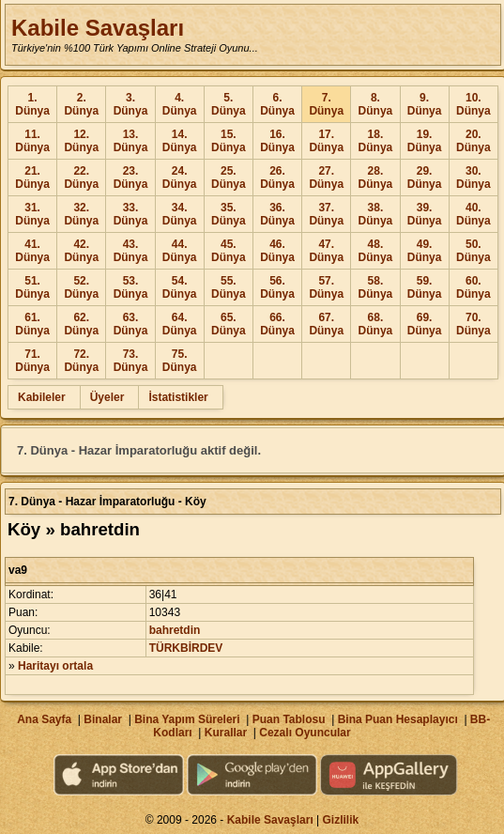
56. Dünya (277, 287)
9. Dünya (425, 104)
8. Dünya (376, 104)
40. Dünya (473, 214)
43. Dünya (131, 251)
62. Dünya (81, 324)
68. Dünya (376, 324)
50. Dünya (473, 251)
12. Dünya (81, 141)
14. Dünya (180, 141)
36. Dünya (277, 214)
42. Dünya (81, 251)
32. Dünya (81, 214)
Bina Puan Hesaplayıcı (398, 719)
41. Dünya (32, 251)
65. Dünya (229, 324)
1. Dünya (32, 104)
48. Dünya (376, 251)
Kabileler (42, 397)
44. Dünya (180, 251)
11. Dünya (32, 141)
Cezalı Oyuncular (305, 733)
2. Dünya (81, 104)
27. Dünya (326, 178)
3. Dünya (131, 104)
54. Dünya (180, 287)
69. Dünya (425, 324)
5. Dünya (229, 104)
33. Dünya (131, 214)
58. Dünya (376, 287)
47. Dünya (326, 251)
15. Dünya (229, 141)
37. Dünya (326, 214)
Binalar (103, 719)
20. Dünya (473, 141)
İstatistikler (178, 397)
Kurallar (226, 733)
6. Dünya (277, 104)
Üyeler (107, 397)
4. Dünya (180, 104)
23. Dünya (131, 178)
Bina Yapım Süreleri (187, 719)
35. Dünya (229, 214)
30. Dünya (473, 178)
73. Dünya (131, 361)
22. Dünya (81, 178)
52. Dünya (81, 287)
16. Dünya (277, 141)
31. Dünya (32, 214)
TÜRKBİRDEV (186, 648)
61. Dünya (32, 324)
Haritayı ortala (55, 666)
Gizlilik (341, 820)
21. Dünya (32, 178)
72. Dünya (81, 361)
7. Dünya (326, 104)
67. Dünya (326, 324)
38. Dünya (376, 214)
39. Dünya (425, 214)
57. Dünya (326, 287)
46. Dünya (277, 251)
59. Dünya (425, 287)
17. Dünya (326, 141)
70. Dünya (473, 324)
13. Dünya (131, 141)
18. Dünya (376, 141)
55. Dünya (229, 287)
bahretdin (175, 630)
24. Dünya (180, 178)
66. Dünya (277, 324)
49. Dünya (425, 251)
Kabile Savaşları (98, 28)
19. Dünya (425, 141)
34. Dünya (180, 214)
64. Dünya (180, 324)
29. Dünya (425, 178)
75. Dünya (180, 361)
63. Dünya (131, 324)
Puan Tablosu (289, 719)
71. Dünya (32, 361)
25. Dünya (229, 178)
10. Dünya (473, 104)
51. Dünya (32, 287)
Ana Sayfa (44, 719)
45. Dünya (229, 251)
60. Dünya (473, 287)
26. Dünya (277, 178)
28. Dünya (376, 178)
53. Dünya (131, 287)
